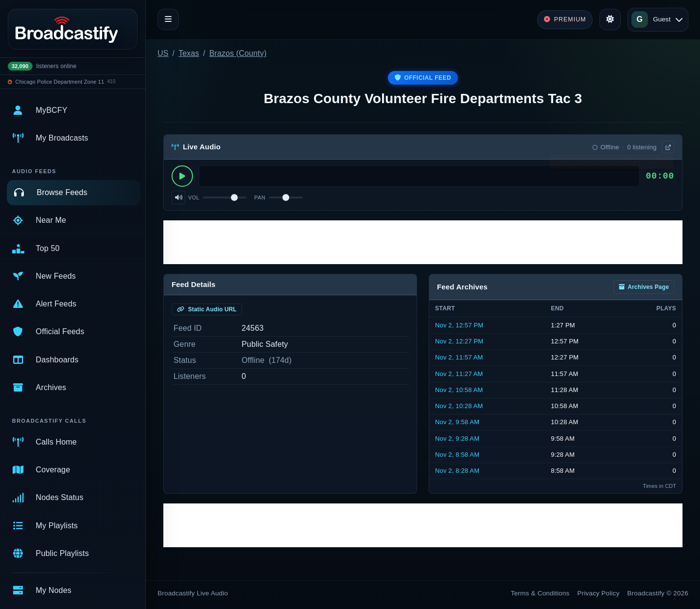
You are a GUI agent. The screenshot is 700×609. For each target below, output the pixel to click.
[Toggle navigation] (168, 19)
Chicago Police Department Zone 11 (60, 82)
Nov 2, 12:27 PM (459, 341)
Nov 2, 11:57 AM (459, 357)
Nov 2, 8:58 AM (457, 455)
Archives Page (644, 287)
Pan (260, 197)
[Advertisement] (423, 242)
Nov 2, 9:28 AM (457, 439)
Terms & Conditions (540, 593)
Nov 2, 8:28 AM (457, 471)
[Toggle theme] (610, 19)
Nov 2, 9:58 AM (457, 422)
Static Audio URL (207, 309)
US (163, 53)
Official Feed (423, 78)
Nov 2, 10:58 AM (459, 390)
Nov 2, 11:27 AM (459, 374)
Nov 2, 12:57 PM (459, 325)
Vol (194, 197)
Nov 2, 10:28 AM (459, 406)
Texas (189, 53)
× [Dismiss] (667, 164)
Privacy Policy (599, 593)
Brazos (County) (238, 53)
